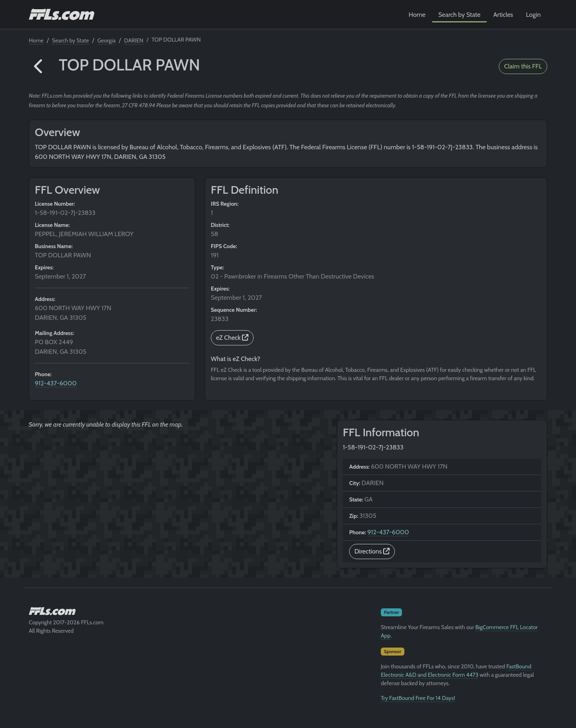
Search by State (460, 15)
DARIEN (134, 40)
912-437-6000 (56, 383)
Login (533, 15)
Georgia (107, 40)
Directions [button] (372, 551)
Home (417, 15)
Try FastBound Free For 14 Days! (418, 698)
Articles (503, 15)
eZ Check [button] (232, 338)
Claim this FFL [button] (523, 66)
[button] (39, 66)
